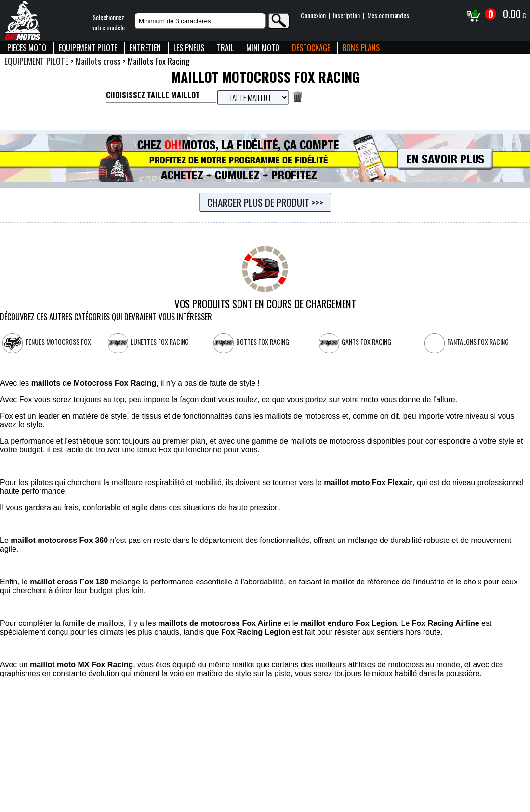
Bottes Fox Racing (263, 342)
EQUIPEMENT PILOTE (88, 48)
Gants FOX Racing (366, 342)
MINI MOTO (263, 48)
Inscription (346, 15)
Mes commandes (388, 15)
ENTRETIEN (145, 48)
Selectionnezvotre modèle (108, 22)
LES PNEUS (189, 48)
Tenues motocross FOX (58, 342)
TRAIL (225, 48)
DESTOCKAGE (311, 48)
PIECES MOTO (27, 48)
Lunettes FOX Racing (160, 342)
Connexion (313, 15)
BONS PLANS (361, 48)
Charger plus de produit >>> (265, 202)
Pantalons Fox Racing (478, 342)
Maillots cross (98, 61)
